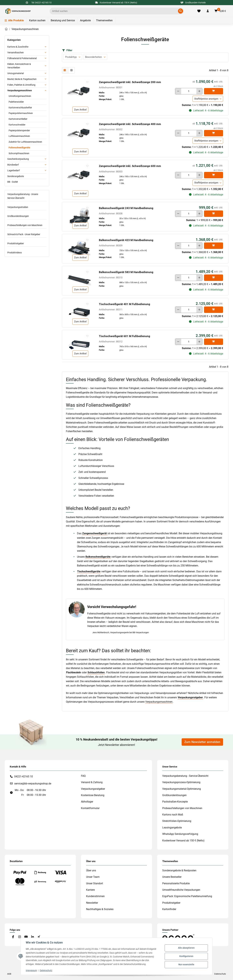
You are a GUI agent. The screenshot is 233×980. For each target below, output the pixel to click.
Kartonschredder (17, 125)
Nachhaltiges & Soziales (100, 909)
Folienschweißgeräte (19, 148)
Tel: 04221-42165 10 (41, 3)
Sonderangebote (16, 176)
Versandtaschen (16, 52)
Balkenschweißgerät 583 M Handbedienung (126, 272)
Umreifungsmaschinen (20, 96)
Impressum (31, 970)
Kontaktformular (90, 808)
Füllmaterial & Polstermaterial (22, 58)
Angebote (85, 20)
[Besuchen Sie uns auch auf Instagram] (19, 937)
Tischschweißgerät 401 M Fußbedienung (125, 304)
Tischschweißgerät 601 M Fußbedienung (125, 336)
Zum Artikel (80, 110)
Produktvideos (15, 253)
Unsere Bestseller (172, 877)
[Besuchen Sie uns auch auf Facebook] (13, 937)
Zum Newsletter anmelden (202, 742)
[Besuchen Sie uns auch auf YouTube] (26, 937)
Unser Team (93, 877)
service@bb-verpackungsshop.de (33, 784)
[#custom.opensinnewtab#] (178, 937)
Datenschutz (46, 970)
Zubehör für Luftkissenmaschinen (25, 142)
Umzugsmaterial (16, 73)
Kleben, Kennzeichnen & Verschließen (19, 66)
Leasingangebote (172, 828)
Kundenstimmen (95, 896)
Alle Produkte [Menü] (14, 20)
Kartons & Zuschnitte (18, 47)
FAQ (83, 776)
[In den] (214, 91)
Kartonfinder (169, 909)
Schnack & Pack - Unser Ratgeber (24, 234)
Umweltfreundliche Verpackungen (181, 890)
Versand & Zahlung (92, 782)
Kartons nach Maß (173, 815)
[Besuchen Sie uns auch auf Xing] (39, 937)
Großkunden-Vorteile (193, 3)
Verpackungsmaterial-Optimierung (182, 789)
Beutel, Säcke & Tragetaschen (22, 79)
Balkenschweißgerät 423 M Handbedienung (126, 240)
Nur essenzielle (186, 964)
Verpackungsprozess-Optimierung (181, 782)
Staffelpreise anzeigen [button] (206, 99)
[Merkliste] (199, 11)
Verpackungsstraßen (18, 207)
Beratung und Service (63, 20)
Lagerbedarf (14, 170)
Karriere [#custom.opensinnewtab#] (90, 890)
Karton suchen (37, 20)
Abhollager (87, 802)
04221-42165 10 (24, 776)
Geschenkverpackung (18, 159)
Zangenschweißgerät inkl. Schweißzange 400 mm (130, 124)
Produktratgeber (16, 243)
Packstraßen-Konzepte (175, 802)
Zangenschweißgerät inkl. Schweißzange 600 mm (130, 166)
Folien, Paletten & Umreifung (21, 85)
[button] (208, 11)
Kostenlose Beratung (93, 795)
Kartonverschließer (18, 119)
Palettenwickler (16, 102)
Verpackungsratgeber (93, 789)
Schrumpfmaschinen (19, 153)
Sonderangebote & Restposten (179, 870)
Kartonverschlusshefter (20, 108)
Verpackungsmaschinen (159, 702)
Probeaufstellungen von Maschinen (25, 225)
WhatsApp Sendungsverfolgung (180, 834)
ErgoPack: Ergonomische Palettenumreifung (187, 896)
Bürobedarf (13, 165)
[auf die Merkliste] (87, 82)
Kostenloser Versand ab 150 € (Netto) (183, 841)
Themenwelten (104, 20)
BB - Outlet (13, 182)
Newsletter (92, 903)
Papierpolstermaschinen (21, 113)
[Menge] (189, 91)
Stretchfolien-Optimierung (177, 821)
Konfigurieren (186, 956)
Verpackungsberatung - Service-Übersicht (185, 776)
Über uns (91, 870)
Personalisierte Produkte (176, 883)
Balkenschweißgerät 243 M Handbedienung (126, 208)
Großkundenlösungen (18, 216)
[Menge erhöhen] (199, 91)
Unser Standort (94, 883)
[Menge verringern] (178, 91)
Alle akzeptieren (186, 948)
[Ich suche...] (114, 11)
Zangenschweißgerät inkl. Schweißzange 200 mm (130, 82)
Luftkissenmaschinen (19, 136)
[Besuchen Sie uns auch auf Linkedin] (32, 937)
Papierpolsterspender (19, 130)
